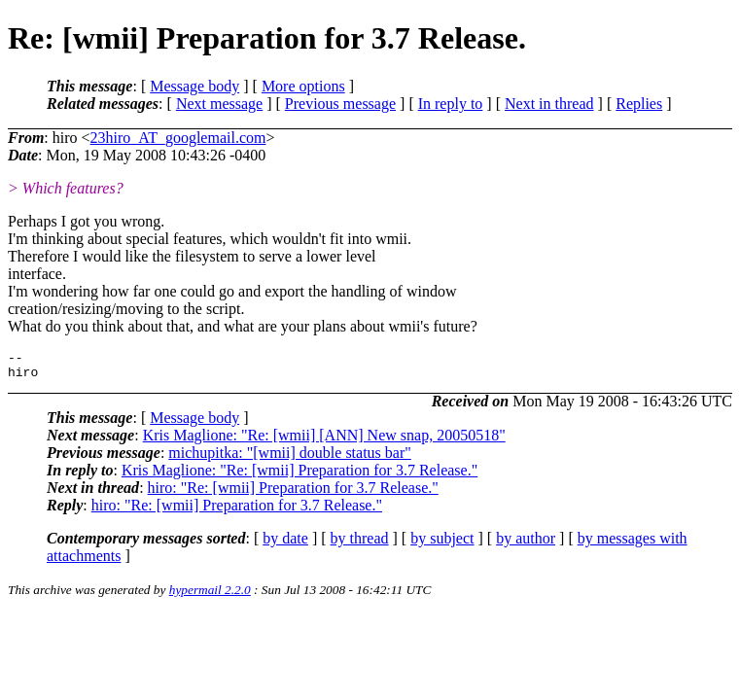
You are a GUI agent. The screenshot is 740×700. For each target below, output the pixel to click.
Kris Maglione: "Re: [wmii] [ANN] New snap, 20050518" (324, 441)
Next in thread (549, 104)
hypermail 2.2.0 (210, 595)
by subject (442, 544)
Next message (219, 104)
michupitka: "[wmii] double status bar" (289, 458)
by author (526, 544)
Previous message (340, 104)
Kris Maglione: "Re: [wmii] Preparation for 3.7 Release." (300, 476)
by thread (360, 544)
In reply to (451, 104)
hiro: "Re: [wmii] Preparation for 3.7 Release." (293, 493)
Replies (639, 104)
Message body (194, 86)
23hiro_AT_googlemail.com (178, 138)
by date (285, 544)
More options (303, 86)
